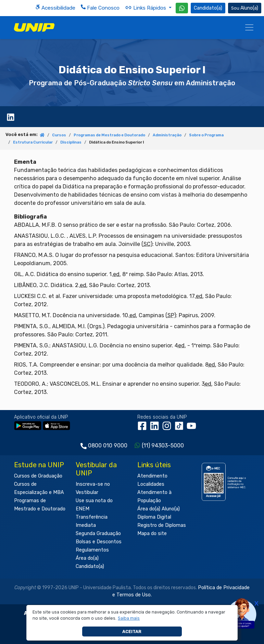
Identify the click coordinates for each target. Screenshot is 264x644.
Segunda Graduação (98, 534)
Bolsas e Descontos (99, 542)
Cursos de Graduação (38, 476)
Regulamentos (92, 550)
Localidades (151, 484)
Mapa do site (152, 534)
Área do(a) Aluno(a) (159, 509)
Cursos (59, 135)
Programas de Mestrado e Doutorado (109, 135)
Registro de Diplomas (162, 525)
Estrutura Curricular (33, 142)
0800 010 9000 (108, 445)
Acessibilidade (55, 8)
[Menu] (249, 27)
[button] (129, 618)
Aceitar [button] (132, 631)
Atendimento (152, 476)
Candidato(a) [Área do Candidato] (208, 8)
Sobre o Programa (206, 135)
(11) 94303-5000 (163, 445)
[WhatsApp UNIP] (182, 8)
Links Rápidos (146, 8)
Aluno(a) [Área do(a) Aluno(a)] (245, 8)
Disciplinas (71, 142)
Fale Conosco (100, 8)
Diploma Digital (154, 517)
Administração (167, 135)
